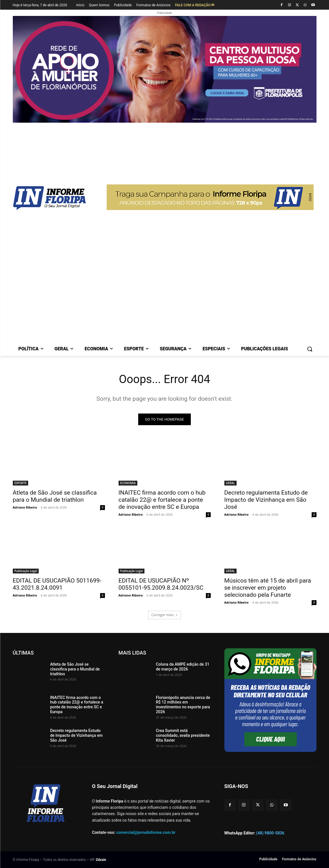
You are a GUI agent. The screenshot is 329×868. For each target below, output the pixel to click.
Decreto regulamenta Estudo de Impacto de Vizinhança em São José (266, 500)
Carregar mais (164, 615)
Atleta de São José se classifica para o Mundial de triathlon (55, 496)
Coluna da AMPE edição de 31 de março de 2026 (183, 667)
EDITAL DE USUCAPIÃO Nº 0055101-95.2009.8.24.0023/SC (161, 584)
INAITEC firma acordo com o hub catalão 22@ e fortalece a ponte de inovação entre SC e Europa (162, 500)
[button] (310, 349)
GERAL (230, 483)
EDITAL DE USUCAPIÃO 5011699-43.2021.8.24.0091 (57, 584)
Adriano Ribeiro (25, 507)
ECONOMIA (128, 483)
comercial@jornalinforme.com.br (146, 832)
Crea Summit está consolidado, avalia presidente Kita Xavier (183, 735)
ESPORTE (21, 483)
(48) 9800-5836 (270, 833)
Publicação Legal (26, 571)
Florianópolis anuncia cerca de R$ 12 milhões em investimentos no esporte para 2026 (183, 705)
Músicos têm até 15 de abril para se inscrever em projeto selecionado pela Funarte (268, 588)
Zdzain (101, 860)
